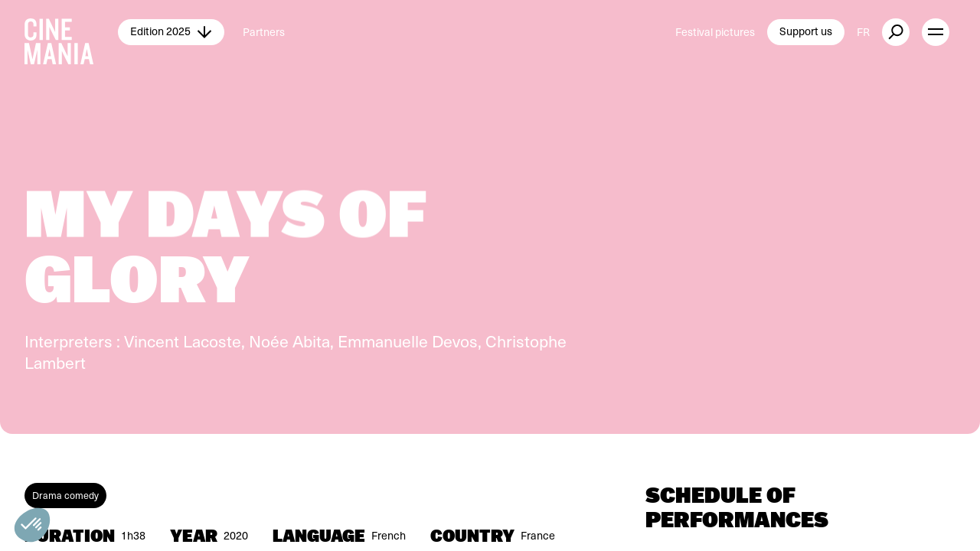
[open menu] (936, 32)
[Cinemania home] (71, 32)
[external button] (896, 32)
